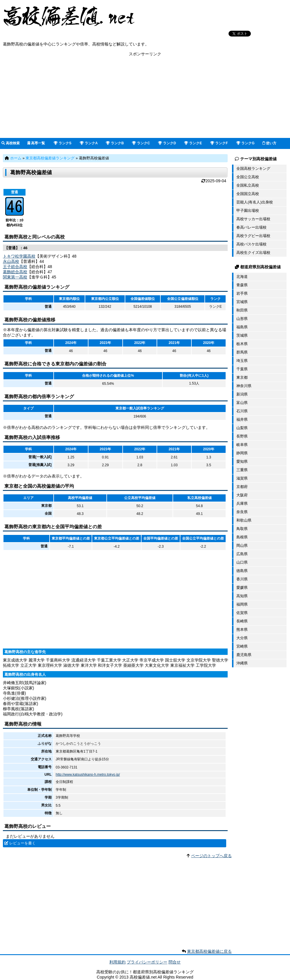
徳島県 (242, 571)
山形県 (242, 319)
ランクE (193, 143)
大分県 (242, 638)
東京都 (242, 377)
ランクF (219, 143)
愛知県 (242, 461)
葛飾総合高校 (15, 272)
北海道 (242, 277)
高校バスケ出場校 (251, 244)
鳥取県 (242, 529)
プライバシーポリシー (147, 962)
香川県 (242, 579)
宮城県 (242, 302)
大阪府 (242, 495)
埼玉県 (242, 361)
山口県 (242, 562)
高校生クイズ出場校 (253, 253)
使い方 (269, 143)
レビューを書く (22, 843)
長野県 (242, 436)
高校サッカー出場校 (253, 219)
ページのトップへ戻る (211, 856)
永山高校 (11, 261)
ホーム (16, 158)
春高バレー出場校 (251, 227)
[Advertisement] (145, 97)
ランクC (141, 143)
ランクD (167, 143)
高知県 (242, 596)
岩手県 (242, 293)
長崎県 (242, 621)
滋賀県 (242, 478)
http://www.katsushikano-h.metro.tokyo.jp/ (88, 775)
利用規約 (117, 962)
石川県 (242, 411)
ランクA (89, 143)
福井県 (242, 419)
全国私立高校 (248, 185)
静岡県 (242, 453)
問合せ (175, 962)
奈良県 (242, 512)
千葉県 (242, 369)
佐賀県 (242, 613)
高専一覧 (36, 143)
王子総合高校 (15, 267)
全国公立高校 (248, 177)
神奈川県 (244, 386)
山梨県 (242, 428)
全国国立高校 (248, 194)
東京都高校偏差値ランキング (50, 158)
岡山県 (242, 545)
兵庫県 (242, 503)
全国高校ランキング (253, 169)
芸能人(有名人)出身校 (255, 202)
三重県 (242, 470)
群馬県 (242, 352)
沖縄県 (242, 663)
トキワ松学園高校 (19, 256)
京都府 (242, 487)
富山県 (242, 403)
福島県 (242, 327)
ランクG (245, 143)
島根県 (242, 537)
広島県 (242, 554)
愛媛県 (242, 588)
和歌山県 (244, 520)
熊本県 (242, 630)
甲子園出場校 (248, 211)
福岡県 (242, 604)
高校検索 (11, 143)
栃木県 (242, 344)
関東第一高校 (15, 277)
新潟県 (242, 394)
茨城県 (242, 335)
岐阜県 (242, 445)
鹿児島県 (244, 655)
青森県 (242, 285)
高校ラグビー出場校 (253, 236)
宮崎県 (242, 646)
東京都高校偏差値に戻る (209, 951)
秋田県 (242, 310)
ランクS (62, 143)
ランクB (115, 143)
